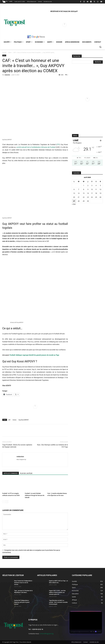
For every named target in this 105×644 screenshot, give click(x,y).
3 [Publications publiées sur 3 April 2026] (92, 185)
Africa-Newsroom (76, 642)
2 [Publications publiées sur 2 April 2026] (88, 185)
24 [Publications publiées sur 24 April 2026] (92, 197)
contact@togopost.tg (46, 634)
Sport (10, 53)
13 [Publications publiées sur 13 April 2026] (74, 193)
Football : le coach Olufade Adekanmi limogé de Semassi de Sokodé (35, 495)
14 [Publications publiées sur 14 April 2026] (79, 193)
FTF (58, 145)
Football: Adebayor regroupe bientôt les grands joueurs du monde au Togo (34, 355)
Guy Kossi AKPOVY (24, 420)
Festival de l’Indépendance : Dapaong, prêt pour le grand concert (22, 602)
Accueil (4, 53)
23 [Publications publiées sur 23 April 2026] (88, 197)
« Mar (74, 204)
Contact (85, 642)
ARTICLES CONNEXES (11, 473)
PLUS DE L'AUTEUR (26, 473)
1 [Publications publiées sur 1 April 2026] (84, 185)
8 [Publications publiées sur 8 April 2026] (84, 189)
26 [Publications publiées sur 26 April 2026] (100, 197)
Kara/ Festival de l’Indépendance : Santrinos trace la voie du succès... (23, 583)
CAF (9, 420)
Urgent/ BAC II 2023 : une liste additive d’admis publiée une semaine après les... (57, 592)
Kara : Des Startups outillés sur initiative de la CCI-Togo (53, 446)
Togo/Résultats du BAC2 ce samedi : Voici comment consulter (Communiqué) (58, 602)
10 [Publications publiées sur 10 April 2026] (92, 189)
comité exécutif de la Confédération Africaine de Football (36, 147)
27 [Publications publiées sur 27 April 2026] (74, 201)
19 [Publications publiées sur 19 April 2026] (100, 193)
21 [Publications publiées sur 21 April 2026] (79, 197)
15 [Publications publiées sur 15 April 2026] (84, 193)
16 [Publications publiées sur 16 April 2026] (88, 193)
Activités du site (94, 642)
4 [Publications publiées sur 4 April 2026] (96, 185)
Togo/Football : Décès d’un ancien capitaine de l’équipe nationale (17, 446)
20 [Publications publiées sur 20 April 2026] (74, 197)
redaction (7, 75)
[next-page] (7, 502)
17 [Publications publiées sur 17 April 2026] (92, 193)
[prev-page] (4, 502)
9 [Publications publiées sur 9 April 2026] (88, 189)
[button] (100, 47)
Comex (14, 420)
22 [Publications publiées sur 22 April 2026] (84, 197)
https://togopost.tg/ (21, 459)
